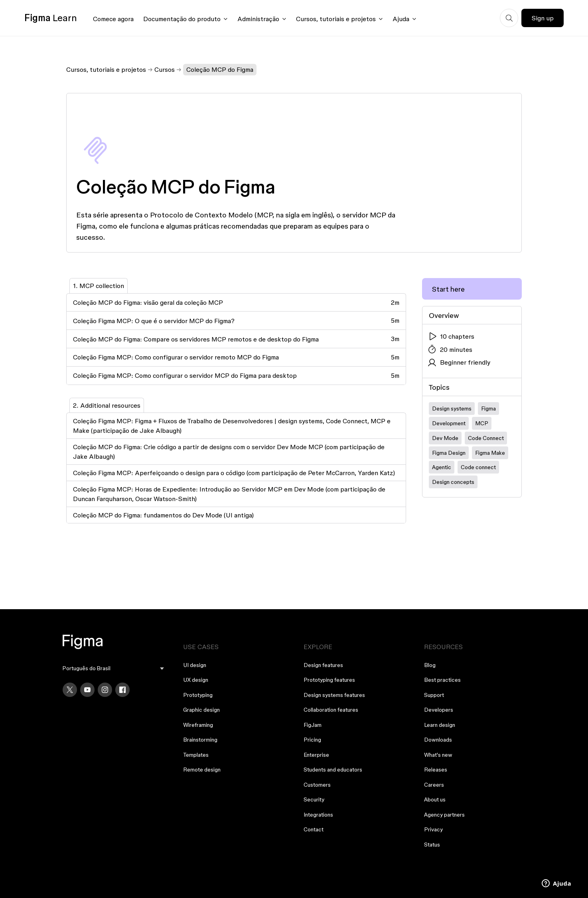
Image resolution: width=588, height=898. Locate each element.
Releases (436, 770)
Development (449, 423)
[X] (70, 690)
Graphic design (201, 710)
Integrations (318, 815)
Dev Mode (445, 438)
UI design (195, 665)
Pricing (312, 740)
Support (434, 695)
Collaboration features (331, 710)
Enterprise (316, 755)
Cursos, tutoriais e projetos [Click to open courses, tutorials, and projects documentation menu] (336, 19)
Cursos (165, 69)
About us (435, 799)
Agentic (442, 467)
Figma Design (449, 453)
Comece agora (113, 19)
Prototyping (198, 695)
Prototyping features (329, 680)
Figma (488, 409)
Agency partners (444, 815)
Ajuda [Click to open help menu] (401, 19)
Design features (323, 665)
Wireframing (198, 725)
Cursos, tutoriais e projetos (106, 69)
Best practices (442, 680)
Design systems (452, 409)
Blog (430, 665)
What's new (438, 755)
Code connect (478, 467)
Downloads (438, 740)
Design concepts (453, 482)
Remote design (202, 770)
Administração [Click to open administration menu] (258, 19)
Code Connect (486, 438)
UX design (196, 680)
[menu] (113, 668)
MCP (482, 423)
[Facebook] (122, 690)
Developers (439, 710)
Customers (317, 785)
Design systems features (334, 695)
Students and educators (333, 770)
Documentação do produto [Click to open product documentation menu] (182, 19)
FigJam (313, 725)
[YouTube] (87, 690)
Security (314, 799)
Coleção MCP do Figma (220, 69)
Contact (314, 829)
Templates (196, 755)
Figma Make (490, 453)
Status (432, 845)
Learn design (440, 725)
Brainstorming (200, 740)
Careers (434, 785)
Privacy (433, 829)
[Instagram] (105, 690)
